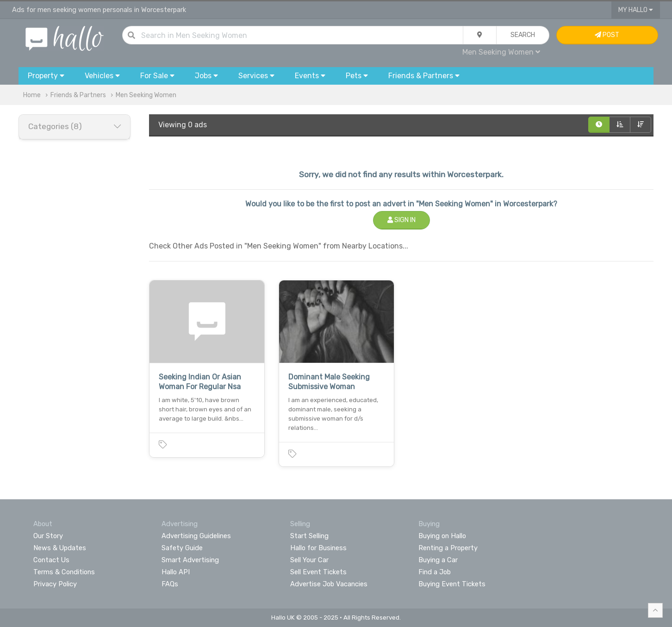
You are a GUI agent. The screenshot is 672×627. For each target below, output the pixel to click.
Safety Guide (182, 548)
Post (607, 35)
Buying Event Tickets (452, 584)
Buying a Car (438, 560)
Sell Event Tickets (318, 572)
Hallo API (176, 572)
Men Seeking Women (501, 52)
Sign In (401, 220)
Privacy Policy (55, 584)
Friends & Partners (78, 95)
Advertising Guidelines (196, 536)
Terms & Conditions (64, 572)
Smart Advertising (190, 560)
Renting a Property (448, 548)
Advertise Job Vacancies (329, 584)
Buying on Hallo (442, 536)
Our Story (48, 536)
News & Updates (60, 548)
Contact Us (51, 560)
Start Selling (309, 536)
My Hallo (636, 10)
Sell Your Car (309, 560)
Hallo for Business (318, 548)
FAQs (170, 584)
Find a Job (435, 572)
